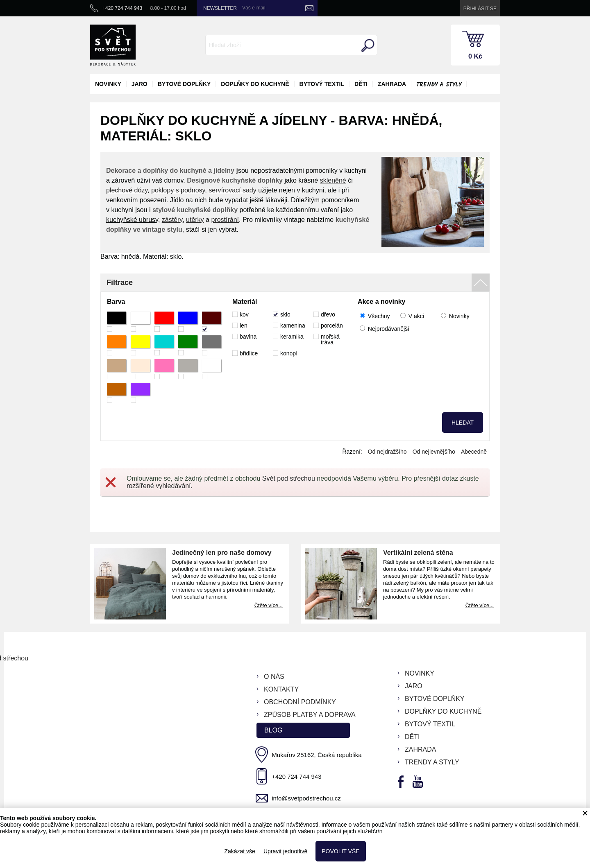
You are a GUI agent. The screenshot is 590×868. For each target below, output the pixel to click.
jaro (140, 84)
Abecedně (474, 452)
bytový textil (322, 84)
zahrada (392, 84)
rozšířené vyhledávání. (160, 486)
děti (361, 84)
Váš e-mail (254, 8)
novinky (108, 84)
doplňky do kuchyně (255, 84)
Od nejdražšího (387, 452)
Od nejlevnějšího (434, 452)
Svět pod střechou (289, 478)
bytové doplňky (184, 84)
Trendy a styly (439, 85)
